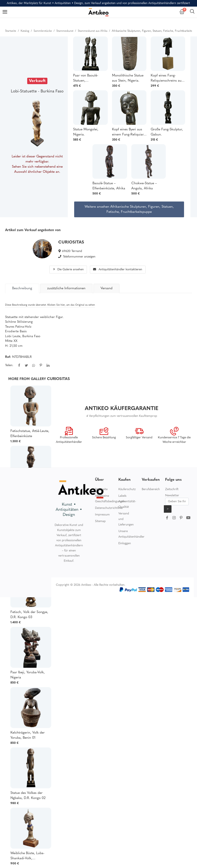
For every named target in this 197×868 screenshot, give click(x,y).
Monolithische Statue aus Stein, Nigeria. (128, 78)
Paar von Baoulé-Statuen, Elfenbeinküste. (86, 79)
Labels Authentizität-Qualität (127, 502)
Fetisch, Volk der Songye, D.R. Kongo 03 (29, 615)
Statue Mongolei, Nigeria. (86, 132)
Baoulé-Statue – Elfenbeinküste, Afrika (109, 186)
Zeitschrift (172, 489)
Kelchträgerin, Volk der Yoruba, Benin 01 (28, 735)
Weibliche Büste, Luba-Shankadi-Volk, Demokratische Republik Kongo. (29, 856)
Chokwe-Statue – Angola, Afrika (144, 186)
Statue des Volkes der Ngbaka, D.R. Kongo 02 (28, 796)
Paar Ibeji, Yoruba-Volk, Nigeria (28, 675)
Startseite (101, 489)
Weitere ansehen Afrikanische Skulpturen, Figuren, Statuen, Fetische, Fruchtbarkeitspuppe (129, 209)
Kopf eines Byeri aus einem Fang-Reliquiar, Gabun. (128, 132)
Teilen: (9, 365)
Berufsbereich (151, 489)
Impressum (102, 515)
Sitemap (100, 521)
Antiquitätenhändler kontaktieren (118, 270)
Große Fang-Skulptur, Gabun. (167, 132)
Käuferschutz (127, 489)
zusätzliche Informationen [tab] (66, 288)
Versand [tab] (106, 288)
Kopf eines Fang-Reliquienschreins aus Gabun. (167, 79)
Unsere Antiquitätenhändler (131, 534)
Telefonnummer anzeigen (79, 257)
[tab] (22, 288)
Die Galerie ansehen (68, 270)
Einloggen (125, 543)
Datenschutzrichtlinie (109, 508)
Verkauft (37, 81)
